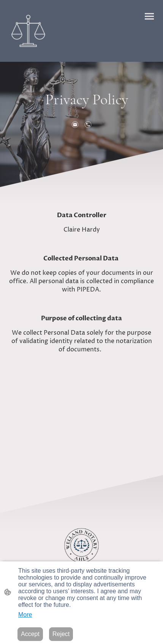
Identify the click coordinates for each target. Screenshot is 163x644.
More (25, 615)
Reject (61, 634)
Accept (30, 634)
